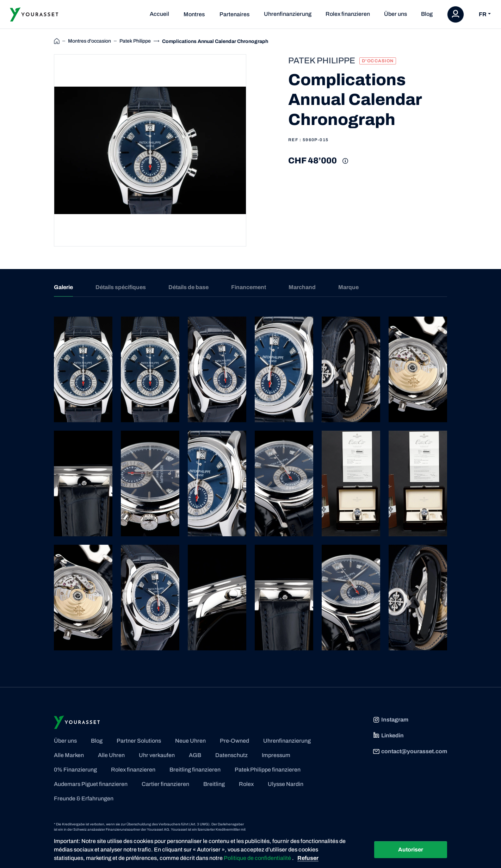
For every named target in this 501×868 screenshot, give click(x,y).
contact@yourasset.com (410, 751)
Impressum (276, 755)
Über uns (395, 14)
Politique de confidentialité (258, 858)
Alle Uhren (111, 755)
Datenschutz (231, 755)
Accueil (159, 14)
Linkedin (388, 736)
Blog (427, 14)
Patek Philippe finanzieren (268, 770)
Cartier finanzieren (165, 784)
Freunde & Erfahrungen (84, 798)
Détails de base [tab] (188, 287)
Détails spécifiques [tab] (121, 287)
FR (483, 14)
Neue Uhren (190, 741)
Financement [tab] (249, 287)
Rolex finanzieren (348, 14)
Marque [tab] (348, 287)
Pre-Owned (234, 741)
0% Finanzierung (75, 770)
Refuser (308, 858)
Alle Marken (69, 755)
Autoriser (411, 850)
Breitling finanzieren (195, 770)
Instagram (391, 720)
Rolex (246, 784)
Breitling (214, 784)
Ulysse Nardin (286, 784)
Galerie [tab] (63, 287)
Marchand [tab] (302, 287)
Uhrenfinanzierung (288, 14)
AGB (195, 755)
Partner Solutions (139, 741)
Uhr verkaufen (157, 755)
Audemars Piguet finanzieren (91, 784)
